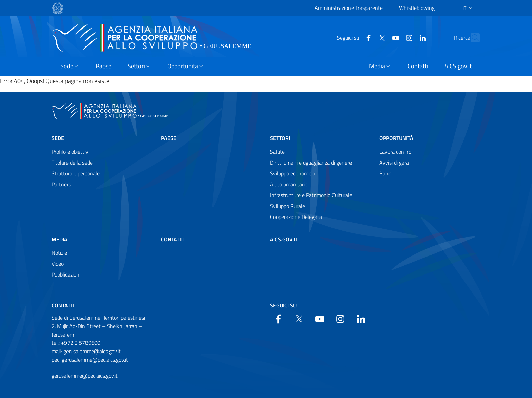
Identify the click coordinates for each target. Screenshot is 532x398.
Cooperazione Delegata (296, 217)
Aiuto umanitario (289, 184)
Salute (277, 152)
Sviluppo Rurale (288, 206)
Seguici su (283, 305)
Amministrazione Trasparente (349, 8)
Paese (169, 138)
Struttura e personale (76, 173)
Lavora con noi (396, 152)
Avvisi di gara (394, 163)
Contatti (172, 239)
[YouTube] (381, 37)
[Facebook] (354, 37)
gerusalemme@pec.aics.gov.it (85, 376)
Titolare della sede (72, 163)
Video (58, 264)
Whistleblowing (417, 8)
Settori (280, 138)
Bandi (386, 173)
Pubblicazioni (66, 274)
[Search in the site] (472, 38)
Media (60, 239)
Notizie (59, 253)
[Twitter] (367, 37)
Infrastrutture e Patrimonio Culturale (311, 195)
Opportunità (396, 138)
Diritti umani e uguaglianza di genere (311, 163)
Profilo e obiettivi (70, 152)
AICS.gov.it (284, 239)
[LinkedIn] (408, 37)
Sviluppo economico (292, 173)
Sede (58, 138)
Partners (61, 184)
